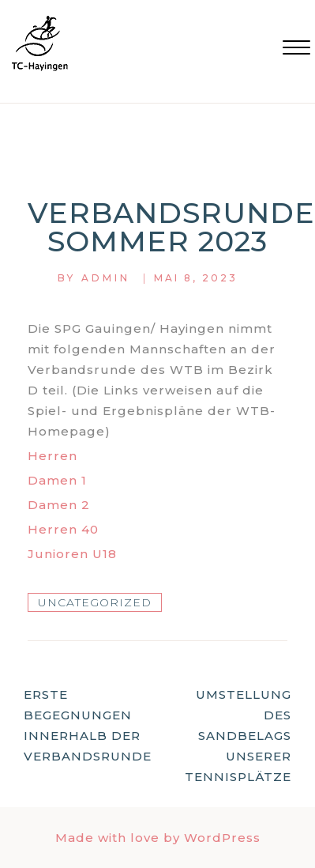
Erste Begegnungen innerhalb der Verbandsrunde (88, 725)
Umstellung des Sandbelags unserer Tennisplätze (238, 736)
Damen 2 (59, 505)
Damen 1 (57, 480)
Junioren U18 (72, 554)
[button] (296, 49)
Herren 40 (63, 529)
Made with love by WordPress (158, 838)
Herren (52, 456)
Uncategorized (95, 602)
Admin (106, 278)
